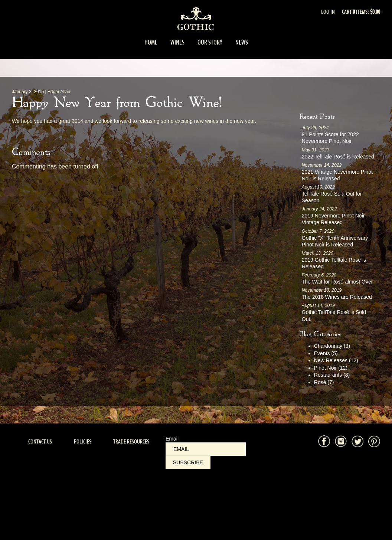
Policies (83, 441)
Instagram (341, 441)
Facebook (324, 441)
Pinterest (374, 441)
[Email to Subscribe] (206, 449)
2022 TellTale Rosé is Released (338, 157)
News (242, 42)
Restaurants (332, 375)
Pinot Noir (331, 368)
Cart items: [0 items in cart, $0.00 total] (361, 12)
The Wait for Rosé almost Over (337, 282)
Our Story (210, 42)
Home (151, 42)
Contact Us (40, 441)
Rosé (324, 382)
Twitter (357, 441)
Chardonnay (332, 346)
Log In (328, 12)
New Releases (336, 360)
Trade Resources (131, 441)
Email (172, 439)
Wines (177, 42)
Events (326, 353)
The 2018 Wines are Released (337, 297)
